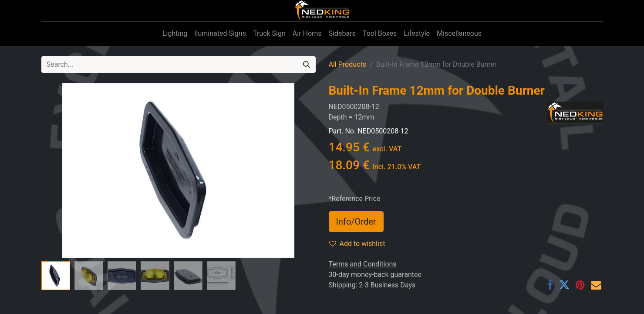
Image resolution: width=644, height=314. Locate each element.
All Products (347, 64)
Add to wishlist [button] (357, 244)
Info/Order (356, 222)
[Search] (307, 65)
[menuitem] (175, 34)
